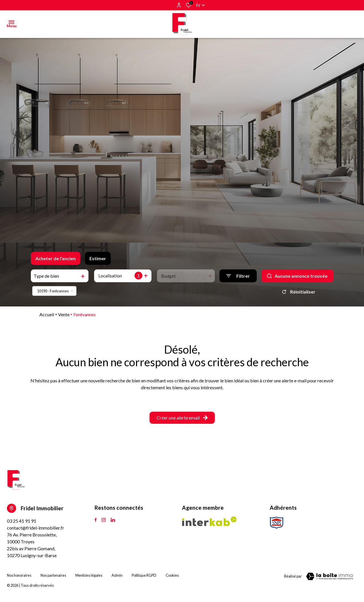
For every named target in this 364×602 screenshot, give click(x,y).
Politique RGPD (144, 575)
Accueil (47, 314)
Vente (64, 314)
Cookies (172, 575)
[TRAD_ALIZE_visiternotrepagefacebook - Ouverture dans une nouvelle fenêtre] (96, 520)
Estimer (98, 258)
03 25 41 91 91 (22, 521)
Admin (117, 575)
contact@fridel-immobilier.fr (36, 528)
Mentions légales (89, 575)
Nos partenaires (53, 575)
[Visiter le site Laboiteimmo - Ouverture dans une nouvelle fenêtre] (329, 576)
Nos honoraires (19, 575)
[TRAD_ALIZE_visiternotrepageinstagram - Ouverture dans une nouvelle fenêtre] (104, 520)
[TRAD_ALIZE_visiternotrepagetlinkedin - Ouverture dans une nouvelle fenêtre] (113, 520)
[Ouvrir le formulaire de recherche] (238, 276)
